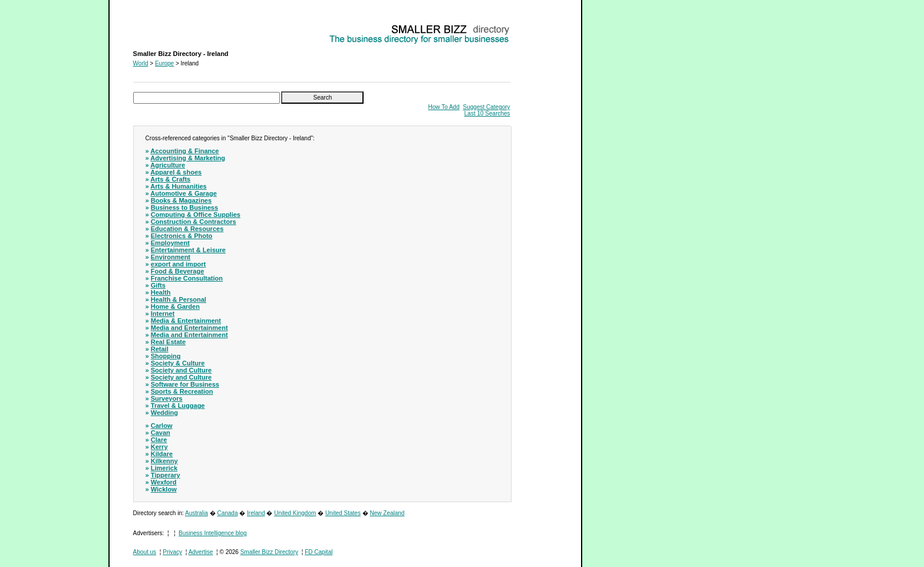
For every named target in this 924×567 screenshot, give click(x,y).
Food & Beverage (177, 271)
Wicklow (164, 489)
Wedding (164, 413)
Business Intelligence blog (213, 533)
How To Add (444, 107)
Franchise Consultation (187, 278)
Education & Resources (187, 229)
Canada (227, 513)
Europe (164, 63)
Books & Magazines (181, 200)
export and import (179, 264)
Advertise (201, 552)
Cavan (161, 433)
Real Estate (168, 342)
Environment (171, 257)
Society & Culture (178, 363)
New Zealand (387, 513)
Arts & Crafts (170, 179)
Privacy (172, 552)
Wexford (164, 482)
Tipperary (166, 475)
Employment (170, 243)
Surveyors (167, 398)
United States (343, 513)
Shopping (166, 356)
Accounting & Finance (184, 151)
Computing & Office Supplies (196, 215)
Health (161, 292)
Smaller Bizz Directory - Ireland (174, 27)
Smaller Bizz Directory (269, 552)
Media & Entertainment (186, 321)
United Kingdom (295, 513)
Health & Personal (179, 299)
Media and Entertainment (189, 328)
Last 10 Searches (487, 113)
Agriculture (168, 165)
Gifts (158, 285)
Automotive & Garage (183, 193)
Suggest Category (487, 107)
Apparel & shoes (176, 172)
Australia (197, 513)
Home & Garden (175, 306)
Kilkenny (164, 461)
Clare (159, 440)
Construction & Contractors (194, 222)
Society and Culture (181, 370)
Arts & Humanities (178, 186)
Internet (163, 314)
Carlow (162, 426)
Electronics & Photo (182, 236)
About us (145, 552)
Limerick (164, 468)
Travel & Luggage (178, 406)
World (141, 63)
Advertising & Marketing (188, 158)
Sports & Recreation (182, 391)
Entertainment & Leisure (188, 250)
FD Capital (319, 552)
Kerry (159, 447)
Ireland (256, 513)
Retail (160, 349)
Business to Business (184, 207)
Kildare (162, 454)
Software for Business (185, 384)
